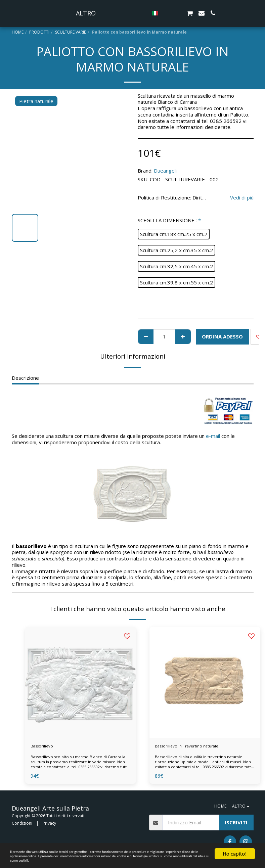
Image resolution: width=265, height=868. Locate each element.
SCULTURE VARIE (71, 32)
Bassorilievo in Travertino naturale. (195, 747)
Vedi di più (242, 198)
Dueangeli (165, 171)
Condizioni (22, 825)
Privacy (49, 825)
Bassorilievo (45, 747)
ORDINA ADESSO (222, 336)
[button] (187, 13)
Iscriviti (236, 824)
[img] (81, 682)
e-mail (213, 436)
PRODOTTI (39, 32)
